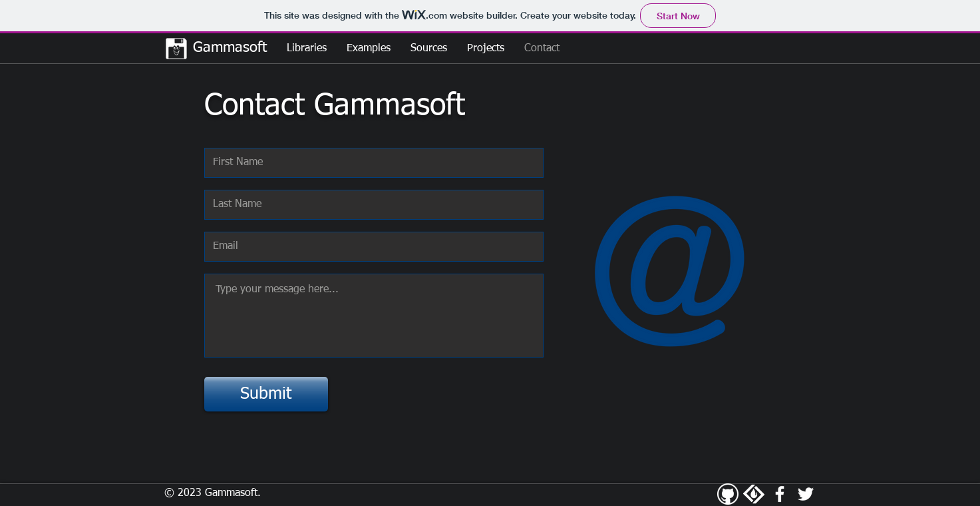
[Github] (728, 494)
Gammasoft (228, 48)
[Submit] (266, 394)
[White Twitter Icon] (806, 494)
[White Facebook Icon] (780, 494)
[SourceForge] (754, 494)
